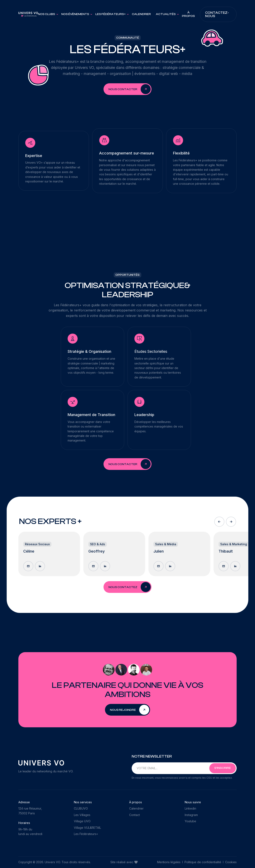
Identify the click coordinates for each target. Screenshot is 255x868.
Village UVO (82, 821)
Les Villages (82, 815)
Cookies (231, 862)
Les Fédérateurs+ (86, 834)
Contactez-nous (217, 14)
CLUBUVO (81, 808)
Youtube (190, 821)
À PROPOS (188, 14)
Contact (134, 815)
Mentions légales (169, 862)
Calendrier (141, 14)
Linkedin (190, 808)
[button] (47, 14)
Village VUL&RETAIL (87, 828)
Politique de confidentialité (203, 862)
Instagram (191, 815)
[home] (28, 14)
